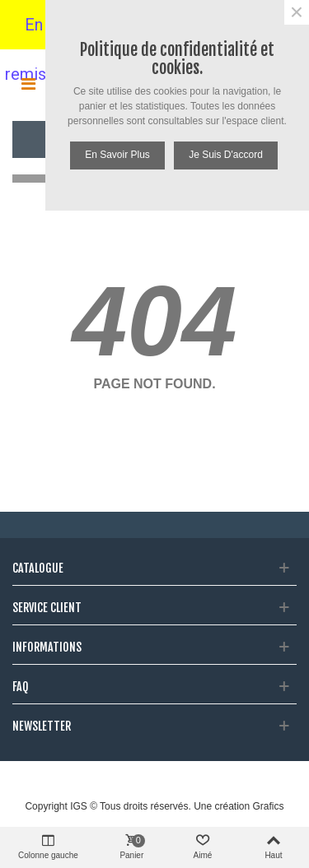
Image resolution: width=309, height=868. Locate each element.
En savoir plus (117, 155)
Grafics (269, 806)
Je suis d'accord (226, 155)
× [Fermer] (297, 12)
